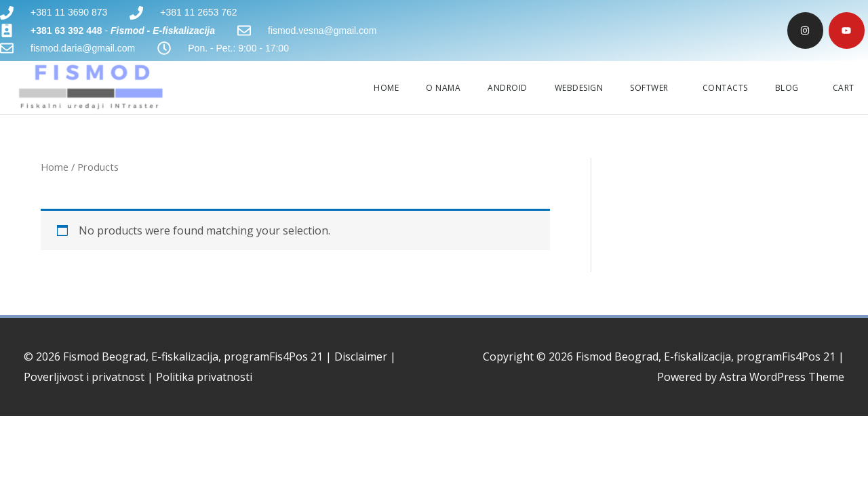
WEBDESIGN (579, 88)
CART (844, 88)
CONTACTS (725, 88)
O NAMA (443, 88)
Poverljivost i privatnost (84, 377)
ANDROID (508, 88)
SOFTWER (653, 87)
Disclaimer (361, 357)
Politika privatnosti (204, 377)
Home (55, 167)
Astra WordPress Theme (782, 377)
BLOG (790, 87)
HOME (386, 88)
